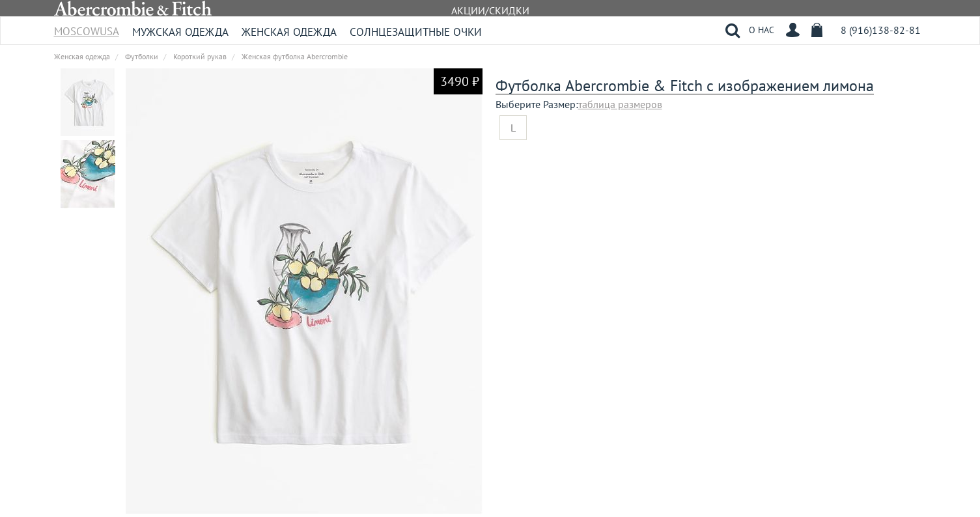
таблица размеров (620, 104)
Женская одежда (289, 32)
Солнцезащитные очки (416, 32)
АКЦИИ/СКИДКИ (490, 10)
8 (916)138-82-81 (881, 30)
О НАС (762, 30)
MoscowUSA (87, 27)
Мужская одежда (180, 32)
